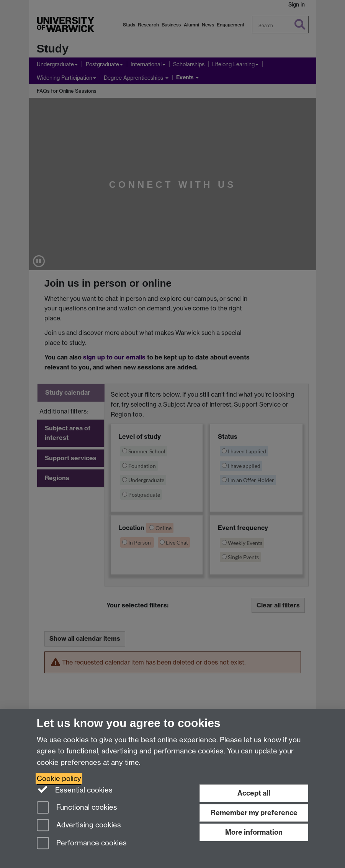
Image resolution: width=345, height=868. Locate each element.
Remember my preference (254, 813)
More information (254, 832)
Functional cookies (77, 808)
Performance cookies (82, 844)
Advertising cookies (79, 826)
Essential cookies (75, 789)
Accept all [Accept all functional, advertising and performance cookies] (254, 793)
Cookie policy (59, 779)
